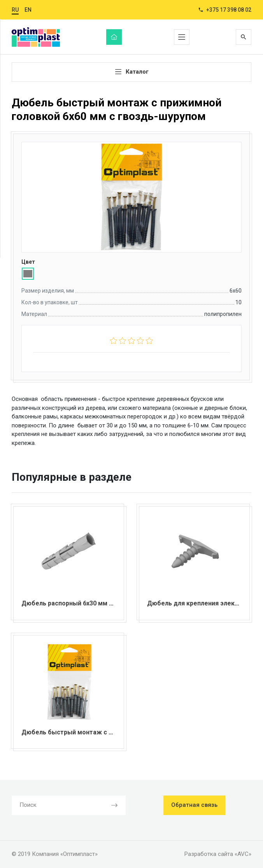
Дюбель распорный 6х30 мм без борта (81, 603)
